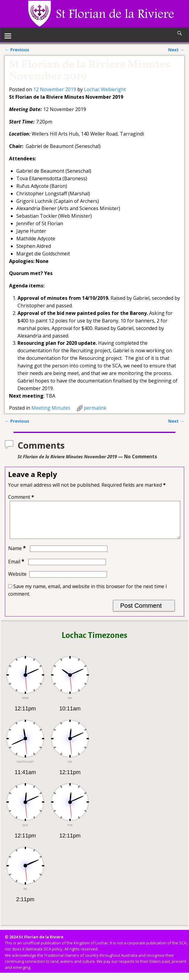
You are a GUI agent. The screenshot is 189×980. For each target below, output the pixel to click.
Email (17, 569)
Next (176, 50)
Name (18, 556)
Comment (22, 497)
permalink (95, 408)
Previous (17, 50)
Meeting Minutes (51, 408)
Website (17, 581)
